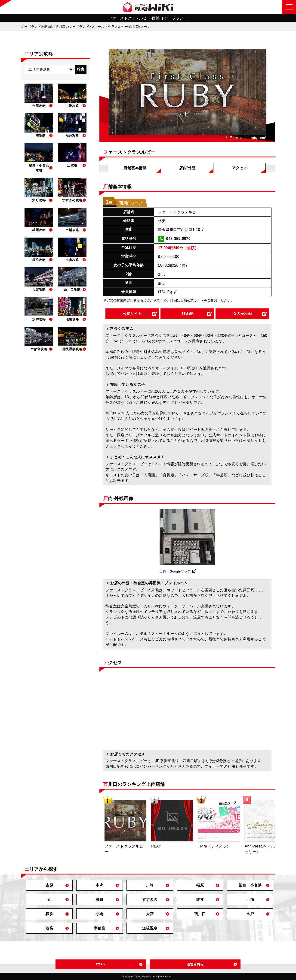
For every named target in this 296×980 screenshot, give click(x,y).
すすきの (150, 900)
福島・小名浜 (250, 885)
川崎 (150, 885)
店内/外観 (187, 168)
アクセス (240, 168)
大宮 (150, 914)
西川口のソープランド (72, 27)
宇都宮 (100, 928)
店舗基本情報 (135, 168)
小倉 (100, 914)
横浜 (49, 914)
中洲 (100, 885)
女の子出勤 (242, 314)
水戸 (250, 914)
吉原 (49, 885)
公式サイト (132, 314)
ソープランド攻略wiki (37, 27)
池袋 (49, 928)
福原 (200, 885)
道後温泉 (150, 928)
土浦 (250, 900)
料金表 (187, 314)
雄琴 (200, 900)
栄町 (100, 900)
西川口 (200, 914)
